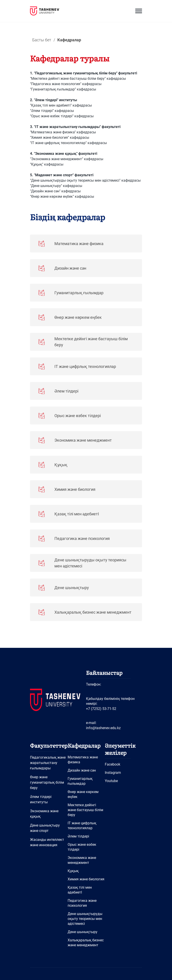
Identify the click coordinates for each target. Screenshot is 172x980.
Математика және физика (83, 760)
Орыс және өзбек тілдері (82, 847)
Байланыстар (104, 673)
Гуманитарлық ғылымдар (80, 781)
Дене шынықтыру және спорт (45, 828)
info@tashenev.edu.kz (103, 728)
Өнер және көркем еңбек (83, 794)
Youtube (111, 781)
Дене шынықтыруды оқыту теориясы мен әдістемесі (85, 919)
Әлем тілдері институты (41, 799)
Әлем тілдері (78, 836)
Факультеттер (49, 745)
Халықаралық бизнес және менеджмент (86, 943)
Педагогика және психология (82, 903)
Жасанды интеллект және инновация (47, 842)
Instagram (113, 773)
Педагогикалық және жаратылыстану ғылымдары (48, 763)
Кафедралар (84, 745)
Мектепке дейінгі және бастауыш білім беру (85, 810)
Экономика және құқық (44, 814)
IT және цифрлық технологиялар (82, 826)
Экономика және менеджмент (82, 860)
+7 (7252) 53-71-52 (101, 709)
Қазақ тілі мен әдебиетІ (80, 890)
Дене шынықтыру (83, 932)
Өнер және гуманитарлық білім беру (47, 782)
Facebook (113, 764)
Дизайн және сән (82, 770)
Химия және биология (86, 879)
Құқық (73, 871)
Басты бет (42, 40)
